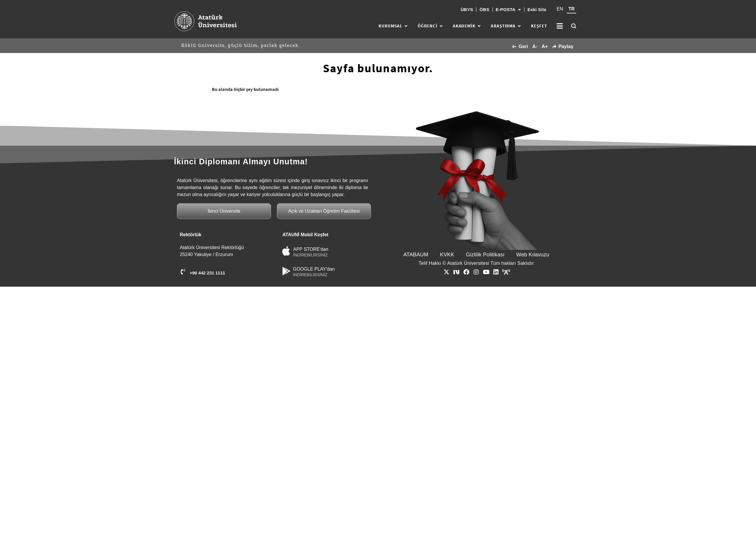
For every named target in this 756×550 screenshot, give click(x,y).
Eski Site (537, 9)
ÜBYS (467, 9)
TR (571, 9)
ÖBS (484, 9)
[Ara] (574, 26)
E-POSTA (508, 10)
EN (560, 9)
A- (535, 46)
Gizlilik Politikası (485, 255)
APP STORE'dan (311, 249)
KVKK (447, 255)
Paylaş (563, 46)
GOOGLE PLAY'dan (314, 269)
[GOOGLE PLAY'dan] (286, 271)
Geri (520, 46)
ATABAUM (416, 255)
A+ (545, 46)
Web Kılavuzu (533, 255)
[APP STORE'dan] (286, 251)
